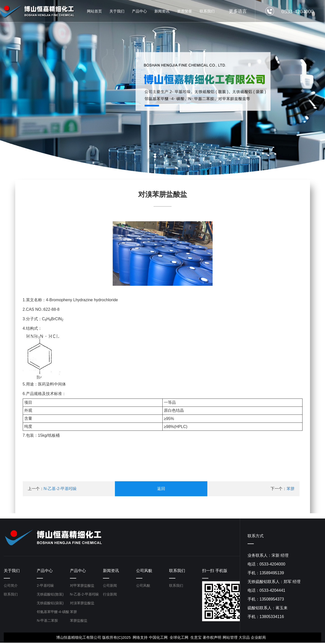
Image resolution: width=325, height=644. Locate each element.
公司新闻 (110, 587)
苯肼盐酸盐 (79, 622)
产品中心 (45, 571)
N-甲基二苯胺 (47, 622)
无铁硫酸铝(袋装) (50, 604)
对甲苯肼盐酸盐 (82, 587)
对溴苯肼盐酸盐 (82, 604)
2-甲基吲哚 (45, 587)
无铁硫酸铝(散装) (50, 595)
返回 (161, 489)
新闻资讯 (111, 571)
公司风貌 (144, 571)
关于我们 (12, 571)
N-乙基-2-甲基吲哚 (60, 489)
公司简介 (11, 587)
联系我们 (11, 595)
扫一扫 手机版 (215, 571)
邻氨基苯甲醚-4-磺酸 (53, 613)
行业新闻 (110, 595)
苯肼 (291, 489)
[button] (45, 166)
